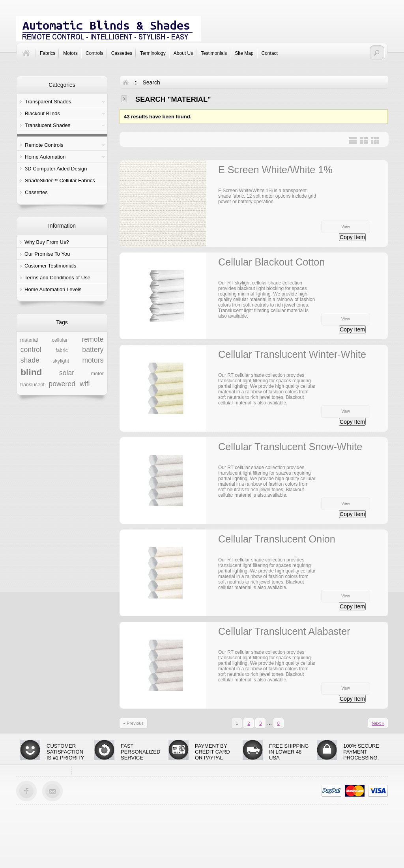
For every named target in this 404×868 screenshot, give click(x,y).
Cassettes (122, 53)
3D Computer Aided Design (56, 169)
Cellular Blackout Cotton (271, 262)
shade (30, 360)
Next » (378, 723)
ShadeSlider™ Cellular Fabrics (60, 181)
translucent (32, 385)
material (29, 340)
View (346, 227)
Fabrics (48, 53)
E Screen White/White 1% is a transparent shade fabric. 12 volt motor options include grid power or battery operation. (267, 196)
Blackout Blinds (42, 113)
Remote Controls (44, 145)
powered (62, 384)
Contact (270, 53)
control (31, 350)
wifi (85, 384)
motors (93, 360)
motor (97, 374)
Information (62, 226)
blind (31, 372)
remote (93, 339)
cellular (60, 340)
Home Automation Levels (53, 289)
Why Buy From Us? (47, 242)
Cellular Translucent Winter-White (292, 354)
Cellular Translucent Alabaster (284, 631)
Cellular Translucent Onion (277, 539)
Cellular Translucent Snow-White (290, 447)
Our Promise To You (47, 254)
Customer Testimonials (50, 266)
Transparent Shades (48, 102)
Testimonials (214, 53)
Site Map (244, 53)
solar (67, 373)
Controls (94, 53)
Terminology (153, 53)
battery (93, 350)
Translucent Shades (48, 125)
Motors (70, 53)
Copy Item (352, 237)
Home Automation (45, 157)
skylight (61, 361)
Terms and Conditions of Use (57, 278)
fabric (62, 350)
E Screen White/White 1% (275, 170)
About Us (183, 53)
